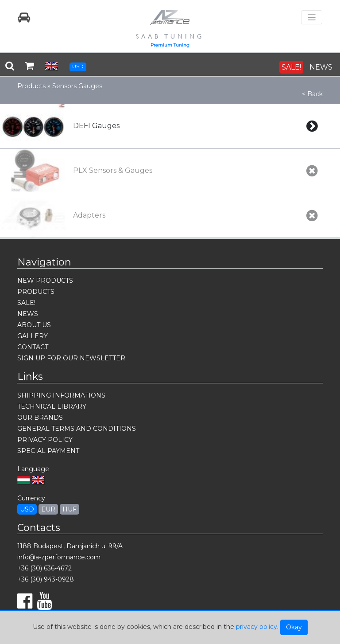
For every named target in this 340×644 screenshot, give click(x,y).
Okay (294, 627)
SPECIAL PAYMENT (48, 451)
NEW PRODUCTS (45, 281)
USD (78, 66)
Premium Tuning (170, 45)
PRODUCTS (36, 292)
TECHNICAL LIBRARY (52, 406)
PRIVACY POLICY (45, 440)
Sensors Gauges (77, 86)
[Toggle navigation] (312, 18)
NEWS (321, 67)
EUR (48, 509)
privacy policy (257, 627)
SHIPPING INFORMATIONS (61, 395)
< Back (312, 94)
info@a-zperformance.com (59, 557)
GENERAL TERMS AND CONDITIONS (77, 429)
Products (31, 86)
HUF (70, 509)
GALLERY (33, 336)
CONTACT (33, 347)
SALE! (291, 67)
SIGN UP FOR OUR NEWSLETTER (71, 358)
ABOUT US (34, 325)
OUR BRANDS (40, 418)
